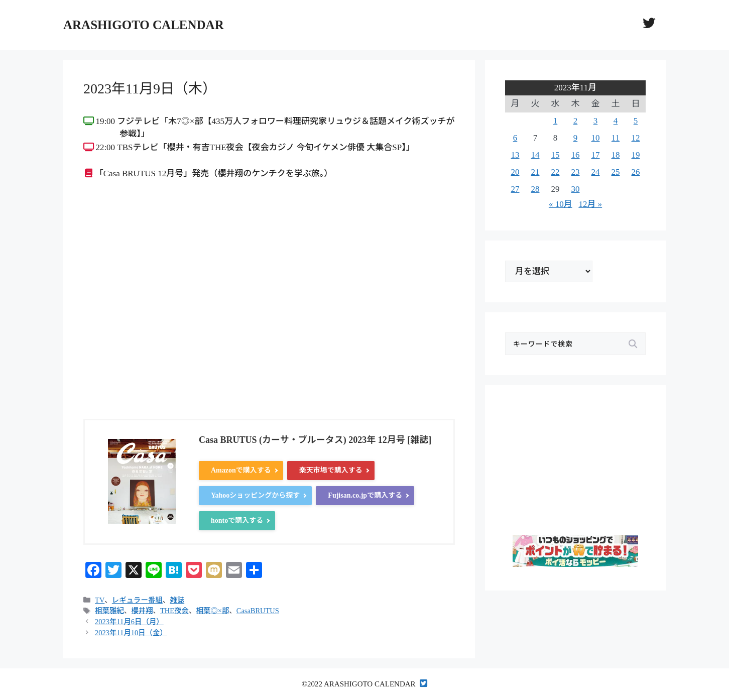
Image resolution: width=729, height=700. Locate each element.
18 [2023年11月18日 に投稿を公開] (616, 155)
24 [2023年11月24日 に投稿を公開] (596, 172)
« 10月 (561, 204)
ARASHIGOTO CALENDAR (144, 25)
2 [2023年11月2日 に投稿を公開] (576, 121)
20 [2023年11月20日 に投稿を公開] (515, 172)
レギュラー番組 (137, 600)
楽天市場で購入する (331, 470)
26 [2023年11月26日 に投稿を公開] (636, 172)
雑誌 (177, 600)
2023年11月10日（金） (131, 633)
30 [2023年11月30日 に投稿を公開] (576, 189)
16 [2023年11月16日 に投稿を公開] (576, 155)
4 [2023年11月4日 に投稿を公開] (616, 121)
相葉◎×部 (212, 611)
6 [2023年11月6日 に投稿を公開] (515, 138)
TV (100, 600)
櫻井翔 (142, 611)
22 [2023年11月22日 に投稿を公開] (556, 172)
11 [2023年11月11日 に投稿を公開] (616, 138)
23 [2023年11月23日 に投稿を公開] (576, 172)
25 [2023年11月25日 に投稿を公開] (616, 172)
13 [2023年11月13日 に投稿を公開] (515, 155)
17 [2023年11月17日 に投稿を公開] (596, 155)
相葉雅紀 (109, 611)
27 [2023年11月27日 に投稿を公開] (515, 189)
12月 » (590, 204)
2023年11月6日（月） (129, 622)
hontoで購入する (237, 520)
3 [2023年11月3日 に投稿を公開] (596, 121)
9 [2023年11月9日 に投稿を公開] (576, 138)
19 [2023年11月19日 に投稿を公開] (636, 155)
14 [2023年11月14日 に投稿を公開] (535, 155)
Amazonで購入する (241, 470)
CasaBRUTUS (258, 611)
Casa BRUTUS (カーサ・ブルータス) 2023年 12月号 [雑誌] (315, 440)
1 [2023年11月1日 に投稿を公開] (556, 121)
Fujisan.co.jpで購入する (365, 495)
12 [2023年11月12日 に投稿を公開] (636, 138)
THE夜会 (174, 611)
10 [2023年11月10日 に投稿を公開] (596, 138)
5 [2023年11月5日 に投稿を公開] (636, 121)
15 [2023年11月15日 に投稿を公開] (556, 155)
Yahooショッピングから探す (255, 495)
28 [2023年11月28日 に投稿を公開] (535, 189)
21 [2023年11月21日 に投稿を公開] (535, 172)
